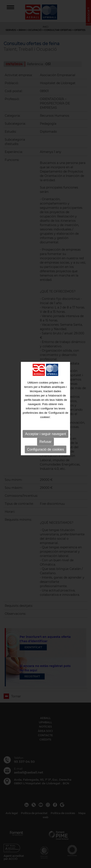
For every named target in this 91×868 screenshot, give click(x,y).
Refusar (45, 430)
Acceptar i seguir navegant (45, 422)
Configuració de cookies (46, 437)
